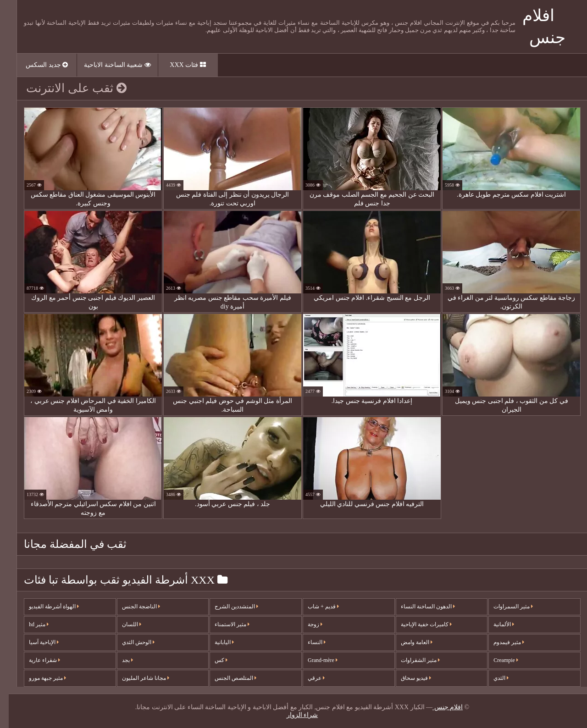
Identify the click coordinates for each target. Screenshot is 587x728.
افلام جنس (439, 707)
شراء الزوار (294, 715)
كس (212, 660)
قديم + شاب (315, 607)
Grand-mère (314, 660)
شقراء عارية (36, 660)
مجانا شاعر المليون (137, 678)
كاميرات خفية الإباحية (418, 624)
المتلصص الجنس (227, 678)
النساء (308, 642)
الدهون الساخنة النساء (419, 607)
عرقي (307, 678)
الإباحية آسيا (35, 642)
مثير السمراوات (504, 607)
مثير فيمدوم (500, 642)
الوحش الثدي (130, 642)
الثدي (492, 678)
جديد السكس (38, 65)
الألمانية (495, 624)
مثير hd (30, 624)
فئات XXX (179, 65)
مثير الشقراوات (412, 660)
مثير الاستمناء (223, 624)
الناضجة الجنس (132, 607)
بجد (119, 660)
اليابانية (216, 642)
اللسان (123, 624)
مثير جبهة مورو (39, 678)
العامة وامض (408, 642)
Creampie (497, 660)
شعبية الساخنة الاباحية (109, 65)
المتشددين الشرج (228, 607)
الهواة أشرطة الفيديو (45, 607)
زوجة (306, 624)
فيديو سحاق (407, 678)
